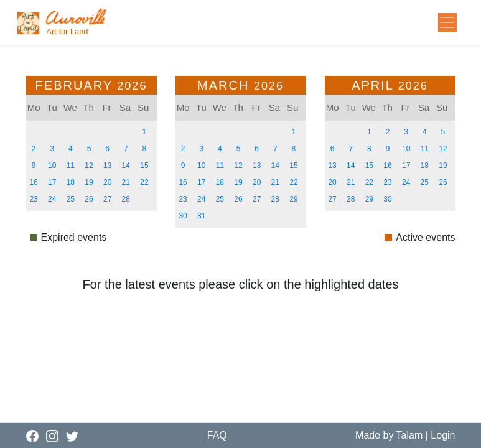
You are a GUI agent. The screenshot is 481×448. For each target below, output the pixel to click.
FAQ (217, 435)
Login (443, 435)
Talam (410, 435)
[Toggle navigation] (447, 22)
